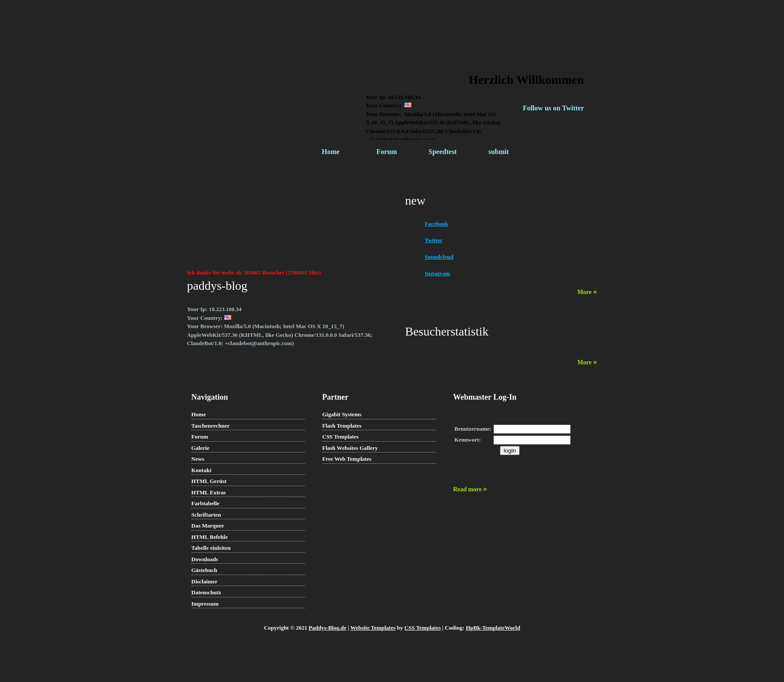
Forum (387, 152)
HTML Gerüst (209, 481)
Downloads (205, 559)
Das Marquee (208, 526)
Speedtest (443, 152)
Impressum (205, 604)
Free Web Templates (347, 459)
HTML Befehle (210, 537)
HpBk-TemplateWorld (493, 628)
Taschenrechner (211, 426)
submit (498, 152)
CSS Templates (341, 437)
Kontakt (202, 470)
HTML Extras (209, 492)
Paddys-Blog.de (327, 628)
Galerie (200, 448)
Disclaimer (205, 581)
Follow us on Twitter (553, 108)
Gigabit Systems (342, 414)
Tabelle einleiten (211, 548)
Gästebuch (204, 570)
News (198, 459)
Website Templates (373, 628)
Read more (470, 489)
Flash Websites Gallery (350, 448)
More (587, 292)
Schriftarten (206, 515)
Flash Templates (342, 426)
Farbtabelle (205, 503)
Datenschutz (207, 592)
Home (331, 152)
